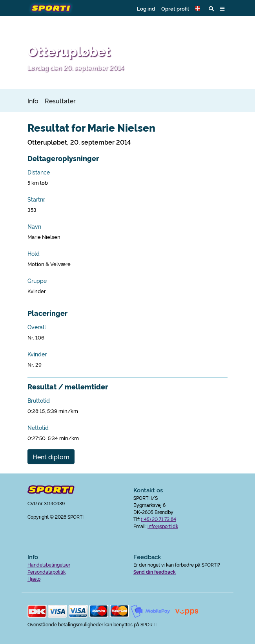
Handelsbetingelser (49, 564)
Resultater (60, 101)
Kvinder (37, 354)
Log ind (146, 8)
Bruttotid (39, 400)
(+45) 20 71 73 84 (158, 519)
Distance (39, 172)
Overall (37, 327)
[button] (199, 8)
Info (33, 101)
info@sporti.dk (163, 526)
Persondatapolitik (46, 572)
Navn (34, 226)
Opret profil (175, 8)
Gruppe (37, 281)
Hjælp (34, 579)
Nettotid (38, 427)
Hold (34, 253)
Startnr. (36, 199)
